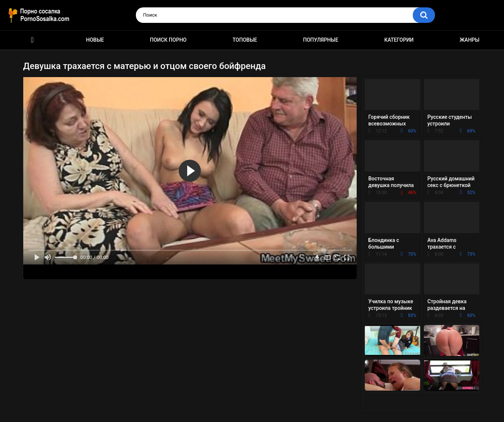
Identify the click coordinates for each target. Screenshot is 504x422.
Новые (95, 40)
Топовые (245, 40)
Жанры (470, 40)
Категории (399, 40)
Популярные (321, 40)
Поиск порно (168, 40)
